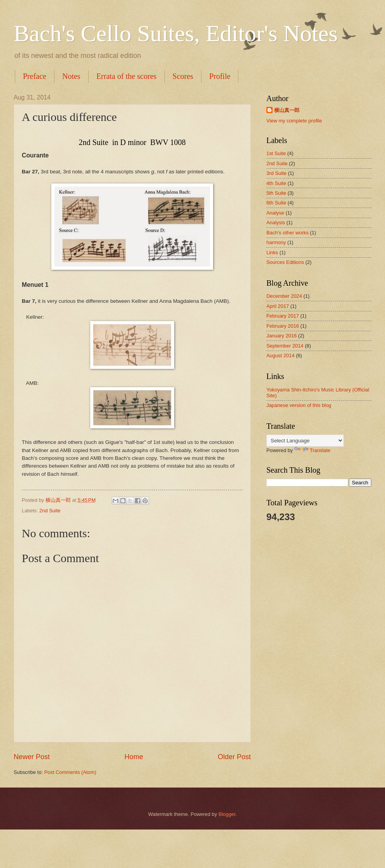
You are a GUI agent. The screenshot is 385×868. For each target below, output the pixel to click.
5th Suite (276, 193)
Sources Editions (285, 262)
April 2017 (278, 306)
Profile (220, 76)
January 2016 (282, 336)
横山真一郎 (287, 110)
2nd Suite (50, 511)
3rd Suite (276, 173)
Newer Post (32, 757)
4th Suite (276, 183)
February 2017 (283, 316)
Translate (312, 450)
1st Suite (276, 153)
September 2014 (285, 346)
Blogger (227, 814)
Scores (183, 76)
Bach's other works (287, 233)
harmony (276, 242)
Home (134, 757)
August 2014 (280, 355)
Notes (71, 76)
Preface (35, 76)
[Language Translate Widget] (305, 441)
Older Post (234, 757)
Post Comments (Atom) (70, 772)
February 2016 (283, 326)
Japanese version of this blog (299, 405)
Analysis (276, 223)
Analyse (275, 213)
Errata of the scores (127, 76)
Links (272, 252)
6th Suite (276, 203)
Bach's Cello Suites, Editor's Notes (176, 33)
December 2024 (284, 296)
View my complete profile (294, 121)
